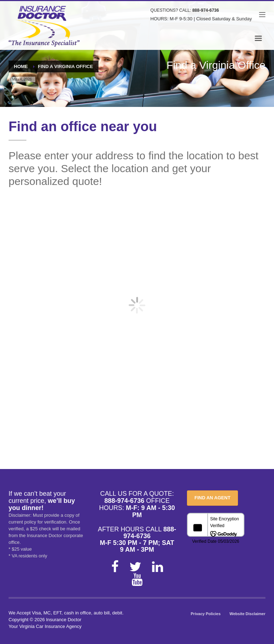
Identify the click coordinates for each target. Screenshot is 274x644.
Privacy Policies (206, 614)
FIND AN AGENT (212, 498)
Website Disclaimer (247, 614)
